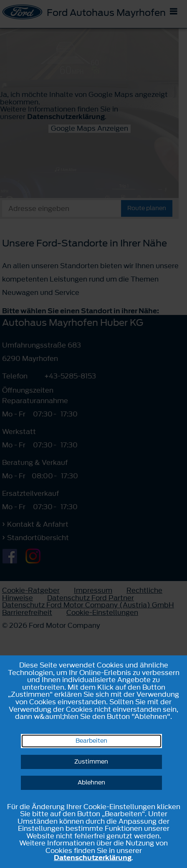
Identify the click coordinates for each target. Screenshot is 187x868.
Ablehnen (91, 783)
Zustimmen (91, 762)
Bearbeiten (91, 741)
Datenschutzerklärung (93, 858)
